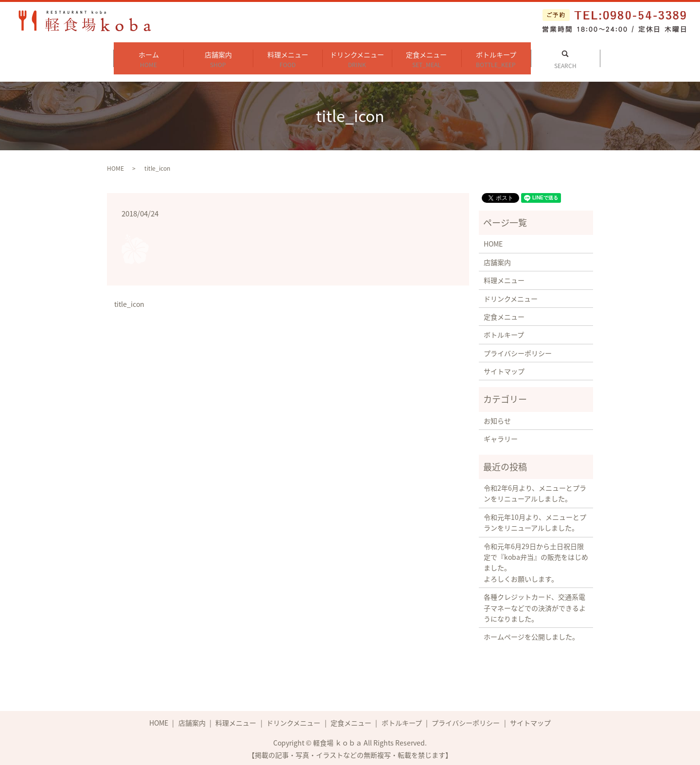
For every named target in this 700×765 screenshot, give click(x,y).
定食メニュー (427, 57)
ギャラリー (501, 435)
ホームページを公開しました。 (531, 634)
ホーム (149, 57)
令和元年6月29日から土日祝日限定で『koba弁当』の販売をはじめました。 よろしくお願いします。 (536, 559)
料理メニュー (288, 57)
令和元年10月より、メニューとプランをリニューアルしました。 (535, 519)
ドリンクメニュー (357, 57)
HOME (115, 165)
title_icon (129, 301)
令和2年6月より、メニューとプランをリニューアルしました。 (535, 490)
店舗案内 (218, 57)
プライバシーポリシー (518, 350)
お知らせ (497, 417)
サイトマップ (504, 368)
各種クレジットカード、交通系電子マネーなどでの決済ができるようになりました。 (535, 604)
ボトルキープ (496, 57)
